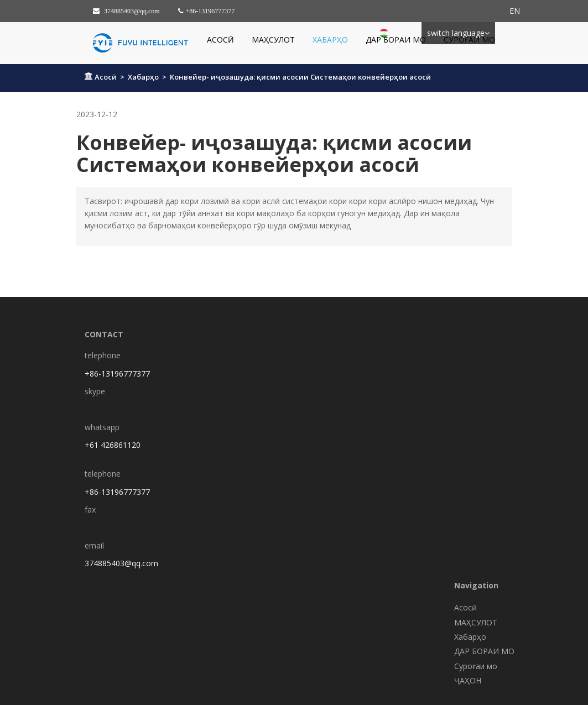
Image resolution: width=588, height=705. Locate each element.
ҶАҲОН (468, 680)
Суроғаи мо (469, 40)
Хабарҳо (330, 40)
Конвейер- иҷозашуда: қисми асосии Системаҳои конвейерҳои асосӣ (300, 77)
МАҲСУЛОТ (273, 40)
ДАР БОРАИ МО (396, 40)
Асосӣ (220, 40)
